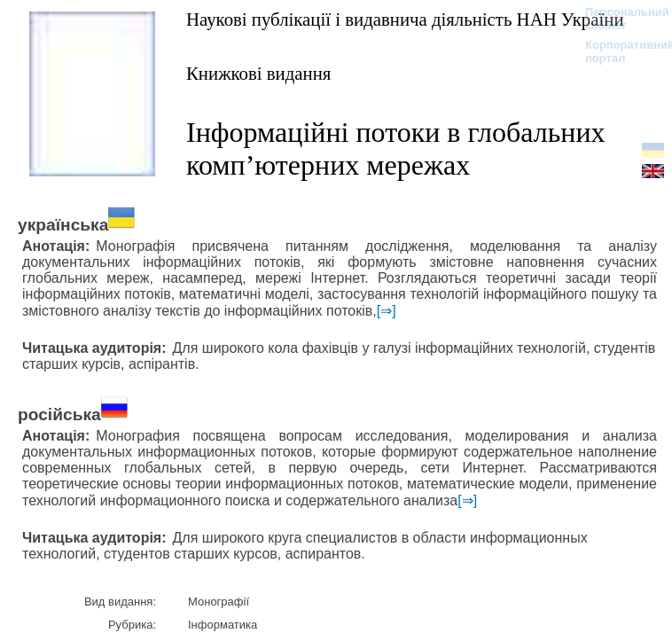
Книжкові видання (258, 73)
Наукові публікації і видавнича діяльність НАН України (405, 19)
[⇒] (387, 311)
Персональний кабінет (618, 19)
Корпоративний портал (618, 51)
